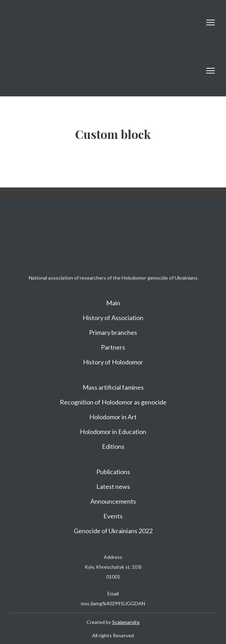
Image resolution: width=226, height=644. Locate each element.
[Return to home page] (27, 22)
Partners (113, 347)
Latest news (113, 486)
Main (113, 303)
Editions (113, 446)
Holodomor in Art (113, 417)
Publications (113, 472)
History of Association (113, 318)
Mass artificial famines (113, 387)
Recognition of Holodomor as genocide (113, 402)
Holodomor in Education (113, 432)
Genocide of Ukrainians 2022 (113, 531)
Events (113, 516)
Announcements (113, 501)
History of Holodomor (113, 362)
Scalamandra (126, 622)
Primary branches (113, 332)
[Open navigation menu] (211, 23)
